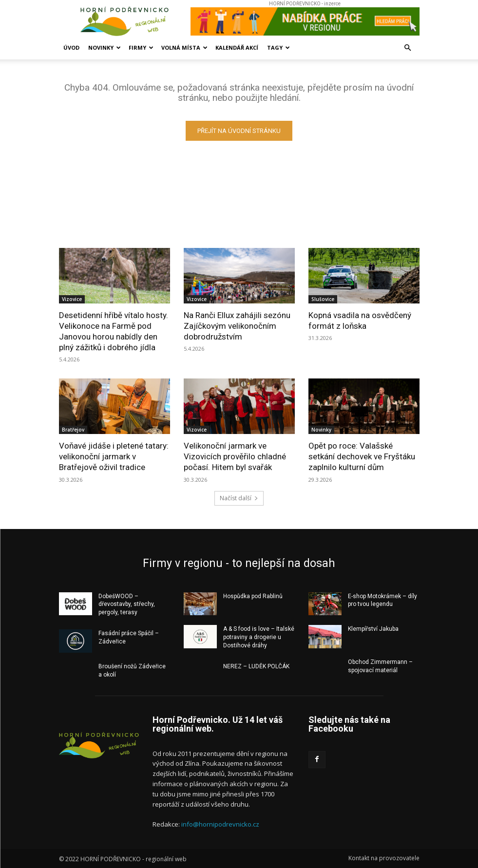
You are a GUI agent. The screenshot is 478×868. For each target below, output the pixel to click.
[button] (408, 48)
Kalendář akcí (237, 47)
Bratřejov (73, 430)
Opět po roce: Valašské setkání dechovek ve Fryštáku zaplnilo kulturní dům (362, 456)
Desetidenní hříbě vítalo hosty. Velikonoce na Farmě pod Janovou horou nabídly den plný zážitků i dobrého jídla (114, 331)
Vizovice (72, 299)
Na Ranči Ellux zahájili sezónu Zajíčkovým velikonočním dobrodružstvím (237, 326)
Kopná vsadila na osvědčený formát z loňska (360, 321)
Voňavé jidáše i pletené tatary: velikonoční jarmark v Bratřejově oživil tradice (114, 456)
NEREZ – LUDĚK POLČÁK (256, 666)
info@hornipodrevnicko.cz (220, 824)
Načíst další (239, 498)
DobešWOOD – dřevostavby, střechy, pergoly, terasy (127, 604)
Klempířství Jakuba (373, 629)
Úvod (71, 47)
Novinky (105, 47)
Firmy (141, 47)
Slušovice (323, 299)
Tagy (278, 47)
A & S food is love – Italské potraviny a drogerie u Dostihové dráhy (259, 637)
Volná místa (184, 47)
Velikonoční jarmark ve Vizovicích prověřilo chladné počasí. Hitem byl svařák (235, 456)
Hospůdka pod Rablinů (253, 596)
